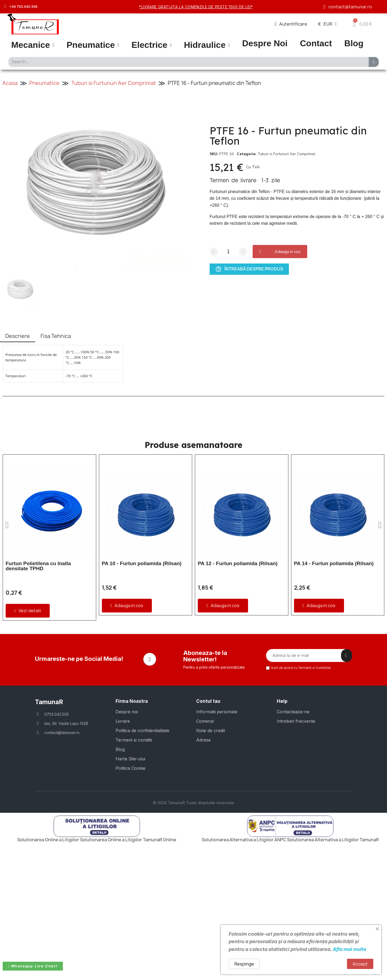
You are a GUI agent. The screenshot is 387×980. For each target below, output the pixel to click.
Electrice (151, 45)
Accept (360, 964)
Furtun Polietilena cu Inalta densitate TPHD (38, 566)
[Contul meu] (291, 24)
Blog (354, 43)
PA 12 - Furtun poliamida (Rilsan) (238, 563)
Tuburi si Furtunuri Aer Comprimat (114, 83)
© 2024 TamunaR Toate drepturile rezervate (193, 923)
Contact (316, 43)
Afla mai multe (350, 949)
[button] (281, 252)
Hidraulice (207, 45)
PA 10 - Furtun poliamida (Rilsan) (142, 563)
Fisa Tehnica (56, 336)
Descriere (18, 336)
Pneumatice (93, 45)
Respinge (244, 964)
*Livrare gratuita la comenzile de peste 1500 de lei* (196, 7)
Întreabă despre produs (249, 269)
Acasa (10, 83)
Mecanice (33, 45)
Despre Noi (265, 43)
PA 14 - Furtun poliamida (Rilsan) (334, 563)
